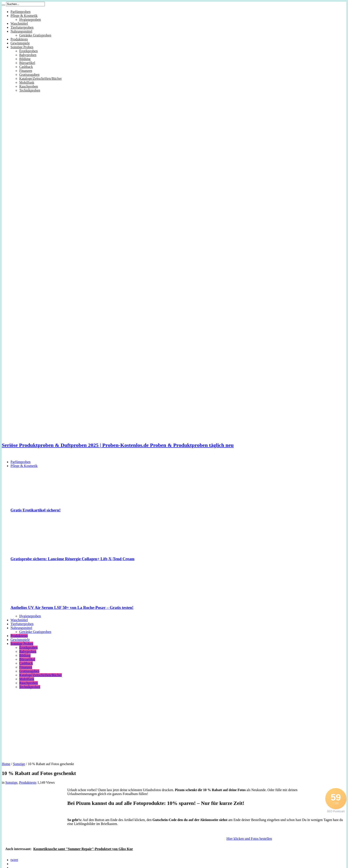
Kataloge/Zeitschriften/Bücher (41, 79)
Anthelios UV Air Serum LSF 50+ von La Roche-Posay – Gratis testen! (72, 608)
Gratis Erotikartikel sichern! (36, 510)
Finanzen (26, 71)
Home (6, 764)
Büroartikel (27, 63)
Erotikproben (28, 51)
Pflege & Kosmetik (24, 16)
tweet (14, 860)
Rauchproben (29, 86)
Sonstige (19, 764)
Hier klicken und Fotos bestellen (249, 839)
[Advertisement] (174, 724)
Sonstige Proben (22, 47)
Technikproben (30, 90)
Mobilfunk (27, 82)
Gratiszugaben (29, 75)
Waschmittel (19, 23)
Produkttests (19, 39)
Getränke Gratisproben (35, 35)
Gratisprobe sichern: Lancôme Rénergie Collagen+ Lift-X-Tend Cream (72, 559)
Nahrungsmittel (21, 31)
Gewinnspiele (20, 43)
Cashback (26, 67)
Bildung (25, 59)
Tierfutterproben (22, 27)
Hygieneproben (30, 20)
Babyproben (28, 55)
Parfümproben (21, 12)
